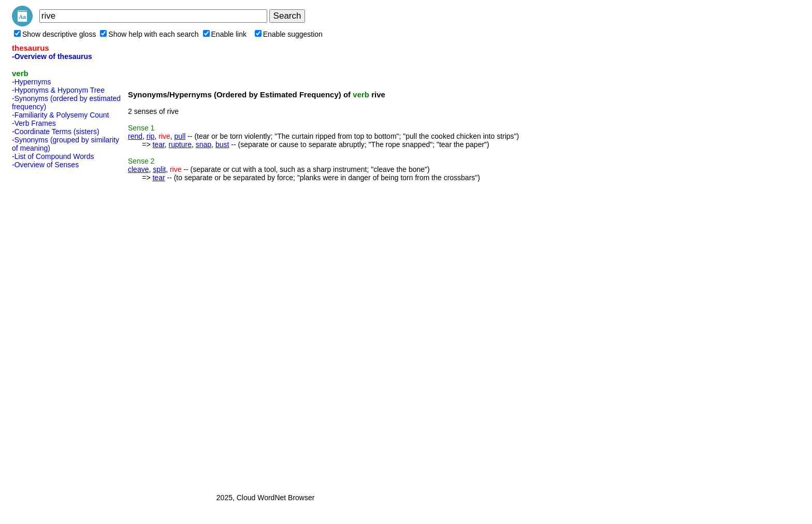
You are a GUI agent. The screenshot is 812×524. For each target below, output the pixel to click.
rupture (180, 144)
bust (222, 144)
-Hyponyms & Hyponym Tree (58, 90)
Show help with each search (149, 34)
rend (135, 136)
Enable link (225, 34)
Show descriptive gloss (55, 34)
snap (204, 144)
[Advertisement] (53, 328)
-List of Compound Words (53, 156)
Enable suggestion (289, 34)
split (159, 169)
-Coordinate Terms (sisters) (56, 132)
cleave (138, 169)
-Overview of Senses (45, 165)
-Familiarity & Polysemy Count (61, 115)
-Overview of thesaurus (52, 56)
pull (180, 136)
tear (158, 144)
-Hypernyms (31, 82)
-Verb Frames (34, 123)
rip (151, 136)
